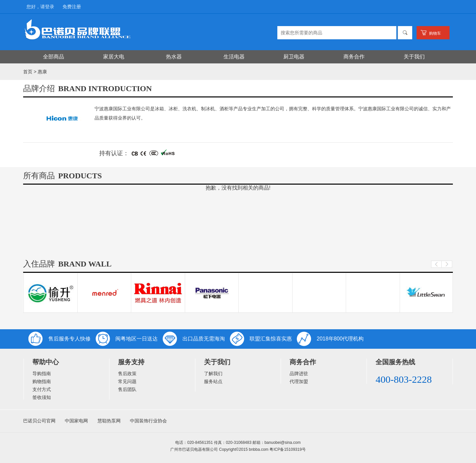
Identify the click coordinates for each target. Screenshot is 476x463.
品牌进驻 (299, 374)
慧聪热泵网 (109, 421)
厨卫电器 (294, 57)
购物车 (435, 33)
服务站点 (213, 381)
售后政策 (127, 374)
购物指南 (42, 381)
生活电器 (234, 57)
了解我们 (213, 374)
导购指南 (42, 374)
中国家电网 (76, 421)
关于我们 (414, 57)
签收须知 (42, 397)
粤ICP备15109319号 (287, 449)
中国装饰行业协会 (148, 421)
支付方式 (42, 389)
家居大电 (114, 57)
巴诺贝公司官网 (39, 421)
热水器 (174, 57)
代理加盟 (299, 381)
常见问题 (127, 381)
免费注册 (72, 7)
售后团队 (127, 389)
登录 (50, 7)
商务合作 (354, 57)
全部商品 (54, 57)
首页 (28, 72)
